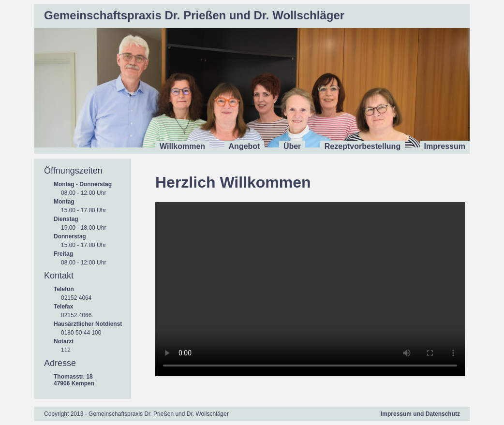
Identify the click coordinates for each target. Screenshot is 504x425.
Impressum (445, 146)
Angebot (245, 146)
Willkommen (182, 146)
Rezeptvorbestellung (363, 146)
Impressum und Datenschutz (420, 414)
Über (292, 146)
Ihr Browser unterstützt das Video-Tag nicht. (310, 289)
